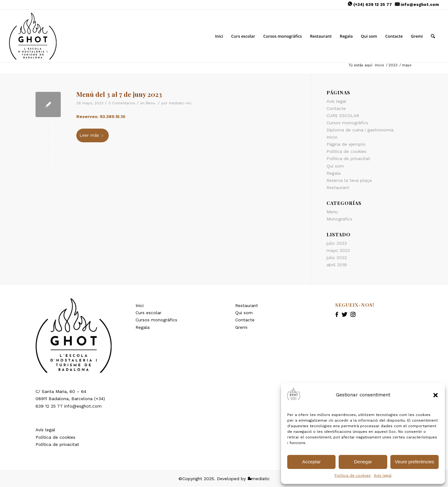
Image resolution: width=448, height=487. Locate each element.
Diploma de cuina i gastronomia (360, 130)
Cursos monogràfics (347, 123)
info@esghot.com (420, 5)
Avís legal (45, 430)
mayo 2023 (338, 250)
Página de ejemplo (346, 144)
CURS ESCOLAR (343, 116)
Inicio (379, 65)
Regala (334, 173)
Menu (150, 103)
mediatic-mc (180, 103)
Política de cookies (353, 475)
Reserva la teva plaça (349, 180)
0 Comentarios (122, 103)
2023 (393, 65)
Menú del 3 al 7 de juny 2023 (119, 94)
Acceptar (311, 462)
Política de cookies (55, 437)
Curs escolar (148, 313)
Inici (140, 305)
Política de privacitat (348, 158)
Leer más (93, 135)
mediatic (259, 479)
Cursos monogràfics (156, 320)
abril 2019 (337, 265)
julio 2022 (337, 258)
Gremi (241, 327)
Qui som (335, 166)
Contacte (336, 108)
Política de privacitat (57, 444)
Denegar (363, 462)
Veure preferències (414, 462)
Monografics (339, 219)
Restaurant (338, 187)
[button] (436, 395)
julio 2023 (337, 243)
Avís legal (383, 475)
